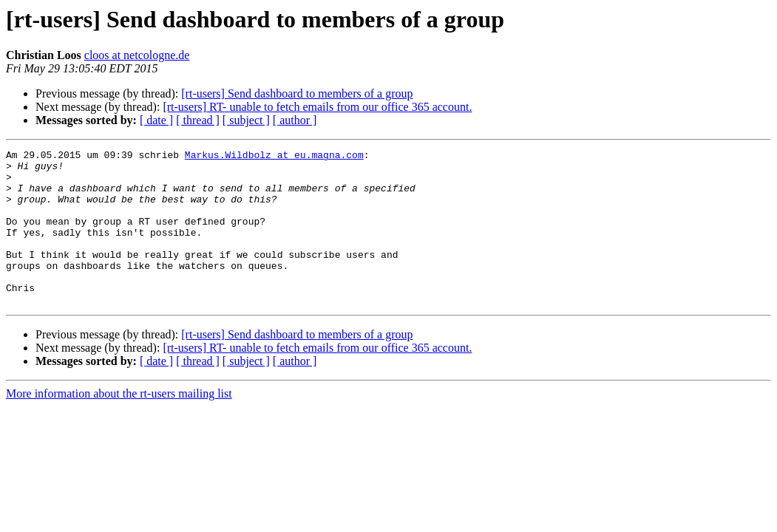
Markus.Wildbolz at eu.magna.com (274, 157)
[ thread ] (198, 120)
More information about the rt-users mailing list (119, 424)
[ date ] (156, 120)
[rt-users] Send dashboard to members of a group (297, 93)
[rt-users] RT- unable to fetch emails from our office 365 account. (317, 107)
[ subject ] (246, 120)
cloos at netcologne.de (137, 55)
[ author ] (295, 120)
